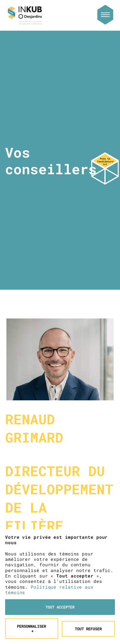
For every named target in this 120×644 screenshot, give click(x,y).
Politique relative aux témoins (49, 559)
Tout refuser (88, 598)
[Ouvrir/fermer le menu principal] (105, 15)
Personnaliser (32, 598)
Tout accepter (60, 576)
